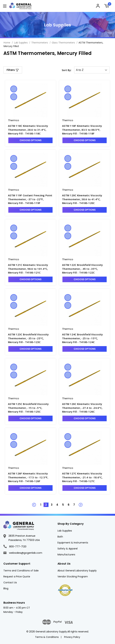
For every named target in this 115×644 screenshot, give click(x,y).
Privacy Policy (72, 637)
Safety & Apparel (68, 549)
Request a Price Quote (17, 577)
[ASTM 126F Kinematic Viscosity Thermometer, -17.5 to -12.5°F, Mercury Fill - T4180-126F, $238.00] (30, 448)
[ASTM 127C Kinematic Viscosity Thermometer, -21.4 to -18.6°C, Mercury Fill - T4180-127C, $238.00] (85, 448)
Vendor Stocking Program (73, 577)
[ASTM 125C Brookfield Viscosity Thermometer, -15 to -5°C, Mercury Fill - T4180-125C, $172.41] (30, 378)
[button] (13, 70)
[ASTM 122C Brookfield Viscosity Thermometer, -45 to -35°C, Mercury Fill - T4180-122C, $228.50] (85, 239)
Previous (36, 503)
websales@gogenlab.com (23, 553)
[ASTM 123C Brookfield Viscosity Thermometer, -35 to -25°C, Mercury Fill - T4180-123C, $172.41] (30, 309)
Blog (6, 588)
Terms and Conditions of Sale (21, 571)
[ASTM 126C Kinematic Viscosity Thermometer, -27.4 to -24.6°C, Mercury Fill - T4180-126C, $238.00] (85, 378)
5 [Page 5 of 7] (63, 505)
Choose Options (31, 140)
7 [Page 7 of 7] (74, 505)
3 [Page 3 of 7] (52, 505)
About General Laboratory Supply (77, 571)
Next (79, 503)
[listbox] (92, 70)
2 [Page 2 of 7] (46, 505)
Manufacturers (66, 555)
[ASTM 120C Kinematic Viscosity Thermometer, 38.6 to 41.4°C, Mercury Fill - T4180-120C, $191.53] (85, 170)
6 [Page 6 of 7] (69, 505)
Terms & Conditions (47, 637)
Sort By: (67, 70)
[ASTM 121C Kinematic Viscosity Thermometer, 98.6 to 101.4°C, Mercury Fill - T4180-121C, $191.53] (30, 239)
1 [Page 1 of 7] (41, 505)
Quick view (14, 89)
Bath (60, 537)
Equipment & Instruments (73, 543)
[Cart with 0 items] (108, 6)
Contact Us (10, 582)
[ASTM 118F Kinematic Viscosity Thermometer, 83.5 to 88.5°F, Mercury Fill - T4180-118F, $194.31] (85, 100)
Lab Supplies (65, 531)
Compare (14, 97)
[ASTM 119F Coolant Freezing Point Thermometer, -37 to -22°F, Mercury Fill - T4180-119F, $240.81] (30, 170)
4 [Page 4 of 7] (57, 505)
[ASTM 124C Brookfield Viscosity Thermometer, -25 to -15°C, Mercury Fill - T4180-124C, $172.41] (85, 309)
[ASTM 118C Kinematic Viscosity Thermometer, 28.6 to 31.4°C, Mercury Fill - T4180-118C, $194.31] (30, 100)
